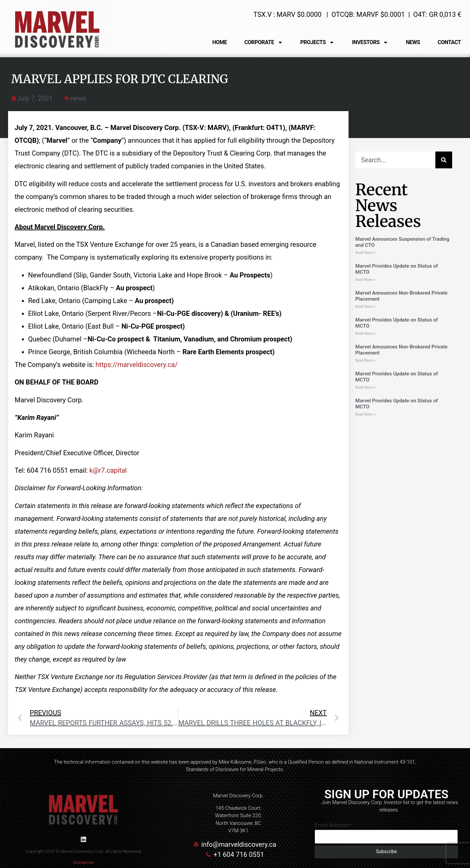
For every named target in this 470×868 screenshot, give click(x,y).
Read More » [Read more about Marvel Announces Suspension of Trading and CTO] (365, 253)
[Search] (444, 160)
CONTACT (449, 42)
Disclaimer (84, 862)
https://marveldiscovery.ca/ (137, 365)
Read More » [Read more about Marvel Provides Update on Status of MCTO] (365, 280)
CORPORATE (264, 42)
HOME (220, 42)
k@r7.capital (108, 470)
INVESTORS (370, 42)
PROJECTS (318, 42)
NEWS (413, 42)
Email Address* (333, 825)
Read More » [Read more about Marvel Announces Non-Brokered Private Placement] (365, 307)
